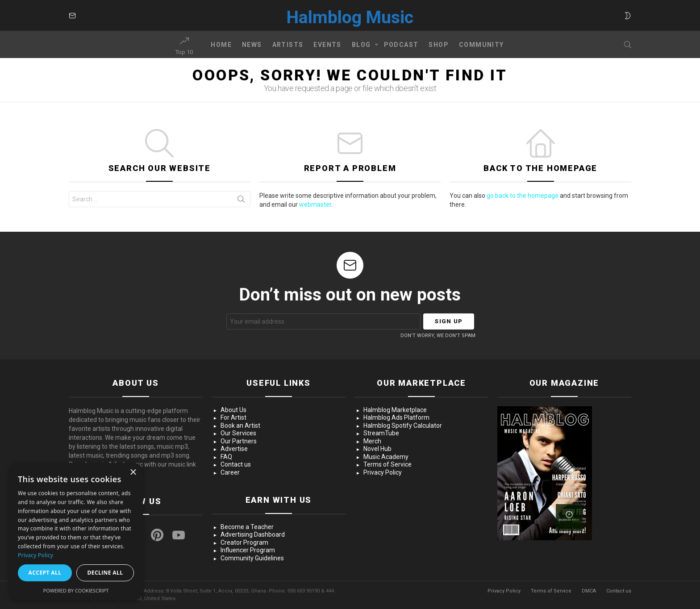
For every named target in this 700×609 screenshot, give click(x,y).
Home (221, 45)
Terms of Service (387, 464)
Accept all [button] (45, 573)
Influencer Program (248, 550)
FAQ (226, 457)
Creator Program (244, 542)
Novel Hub (377, 449)
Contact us (236, 464)
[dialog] (76, 532)
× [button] (133, 473)
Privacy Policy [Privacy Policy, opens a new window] (35, 555)
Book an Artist (240, 425)
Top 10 (184, 46)
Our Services (238, 433)
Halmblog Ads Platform (396, 417)
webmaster (315, 204)
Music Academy (386, 457)
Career (230, 472)
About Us (233, 410)
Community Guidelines (252, 558)
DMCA (589, 591)
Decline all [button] (105, 573)
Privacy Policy (383, 472)
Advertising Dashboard (253, 534)
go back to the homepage (523, 196)
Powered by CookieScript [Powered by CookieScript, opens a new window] (76, 590)
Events (327, 45)
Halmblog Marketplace (395, 410)
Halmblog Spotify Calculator (403, 425)
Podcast (401, 45)
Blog (361, 46)
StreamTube (381, 433)
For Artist (233, 417)
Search (241, 201)
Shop (439, 45)
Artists (288, 45)
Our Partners (239, 441)
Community (481, 45)
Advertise (234, 449)
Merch (372, 441)
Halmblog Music (350, 17)
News (252, 45)
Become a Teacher (247, 527)
